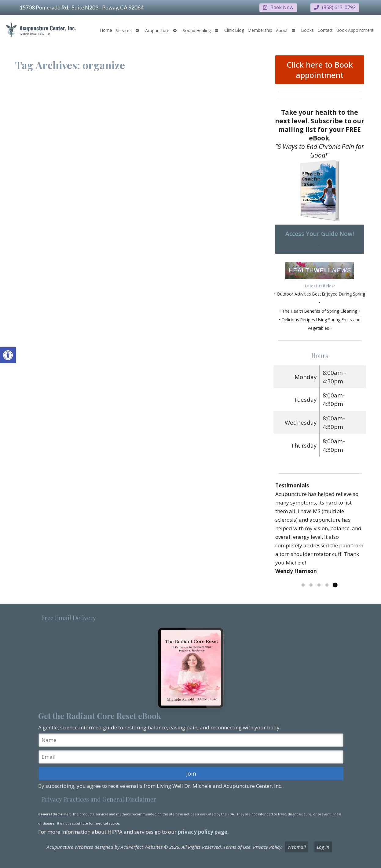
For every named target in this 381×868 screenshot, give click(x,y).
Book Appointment (355, 30)
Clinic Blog (234, 30)
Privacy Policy (267, 847)
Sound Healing (197, 30)
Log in (323, 847)
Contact (325, 30)
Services (124, 30)
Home (106, 30)
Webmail (297, 847)
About (282, 30)
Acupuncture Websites (70, 847)
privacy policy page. (204, 831)
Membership (260, 30)
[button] (8, 355)
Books (308, 30)
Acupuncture (157, 30)
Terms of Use (237, 847)
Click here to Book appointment (320, 69)
